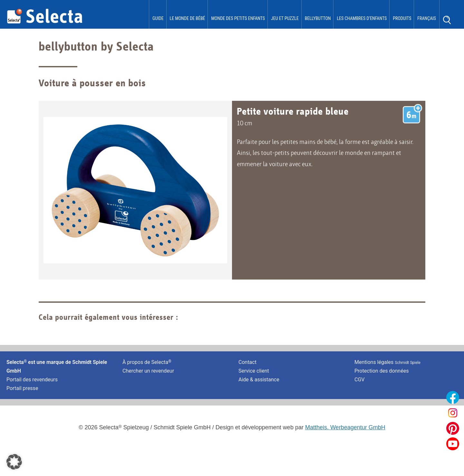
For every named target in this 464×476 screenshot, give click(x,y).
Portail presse (22, 389)
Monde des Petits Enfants (238, 18)
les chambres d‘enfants (362, 18)
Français (427, 18)
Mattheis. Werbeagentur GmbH (345, 428)
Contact (247, 362)
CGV (360, 380)
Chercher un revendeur (148, 371)
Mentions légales (387, 362)
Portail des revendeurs (32, 380)
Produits (402, 18)
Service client (254, 371)
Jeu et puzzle (285, 18)
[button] (14, 462)
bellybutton (318, 18)
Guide (158, 18)
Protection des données (382, 371)
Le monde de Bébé (188, 18)
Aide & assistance (259, 380)
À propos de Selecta (147, 362)
